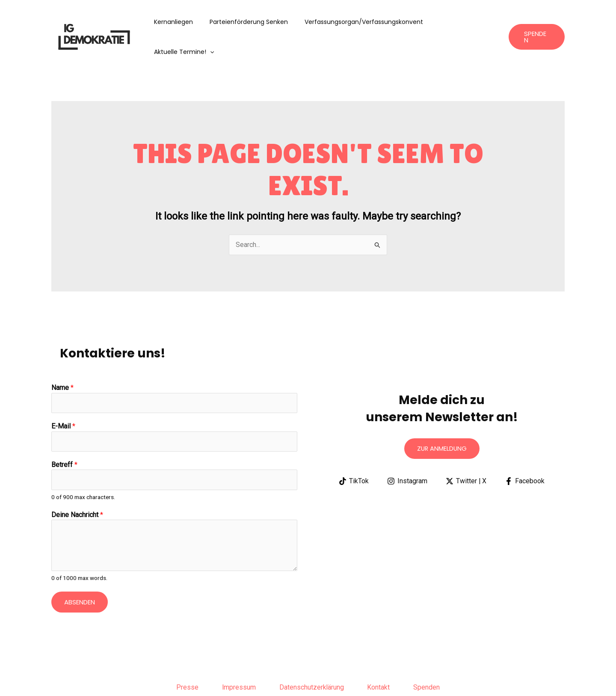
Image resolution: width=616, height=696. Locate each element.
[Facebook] (525, 452)
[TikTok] (354, 452)
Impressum (237, 659)
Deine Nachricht (77, 486)
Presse (183, 659)
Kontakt (381, 659)
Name (62, 358)
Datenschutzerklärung (312, 659)
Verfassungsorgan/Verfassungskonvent (362, 22)
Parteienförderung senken (251, 22)
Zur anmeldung (442, 419)
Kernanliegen (181, 22)
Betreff (64, 436)
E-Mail (63, 397)
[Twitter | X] (466, 452)
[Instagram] (407, 452)
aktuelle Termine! (463, 22)
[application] (489, 22)
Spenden (432, 659)
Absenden (80, 573)
